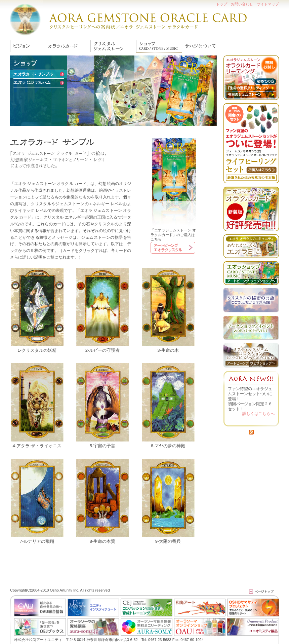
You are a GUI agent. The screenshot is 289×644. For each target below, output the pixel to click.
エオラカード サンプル (159, 47)
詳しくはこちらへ (258, 414)
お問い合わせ (242, 4)
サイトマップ (268, 4)
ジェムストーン (113, 47)
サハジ (199, 47)
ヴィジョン (27, 47)
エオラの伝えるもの (68, 47)
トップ (222, 4)
